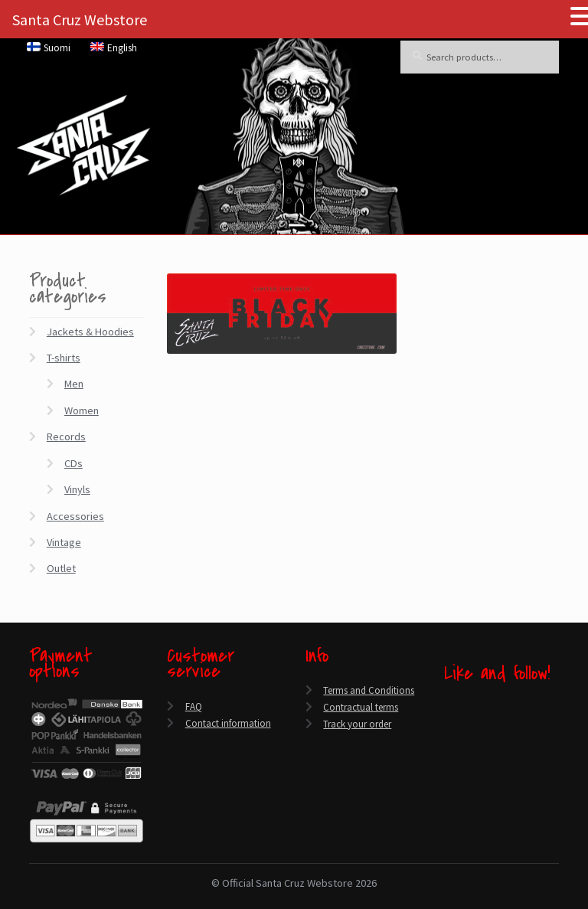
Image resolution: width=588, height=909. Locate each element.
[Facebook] (448, 710)
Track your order (357, 724)
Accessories (75, 516)
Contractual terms (361, 707)
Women (82, 410)
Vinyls (77, 489)
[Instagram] (448, 763)
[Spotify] (448, 781)
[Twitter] (448, 727)
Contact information (228, 723)
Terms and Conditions (369, 690)
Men (74, 384)
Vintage (64, 542)
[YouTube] (448, 745)
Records (66, 437)
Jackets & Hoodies (90, 332)
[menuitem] (49, 47)
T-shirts (64, 358)
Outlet (61, 568)
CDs (73, 463)
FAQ (194, 706)
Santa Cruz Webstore (80, 20)
